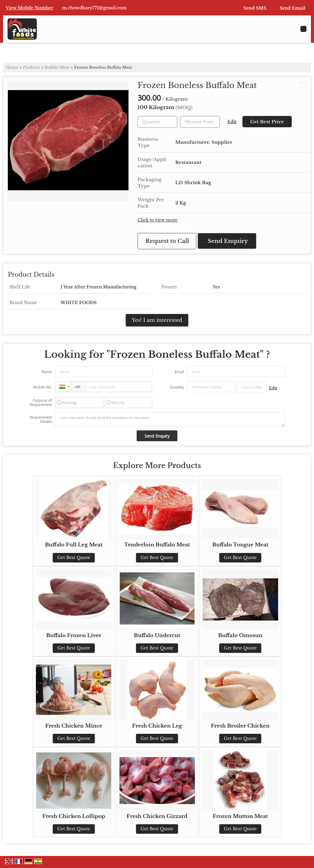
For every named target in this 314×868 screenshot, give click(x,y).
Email (179, 372)
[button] (30, 8)
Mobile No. (43, 387)
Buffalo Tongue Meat (240, 545)
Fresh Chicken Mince (74, 726)
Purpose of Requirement (41, 403)
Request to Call (167, 241)
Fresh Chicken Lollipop (74, 816)
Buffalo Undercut (157, 635)
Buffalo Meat (57, 67)
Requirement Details (41, 420)
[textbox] (200, 122)
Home (12, 67)
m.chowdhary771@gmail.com (94, 8)
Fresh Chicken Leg (157, 726)
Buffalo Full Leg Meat (74, 545)
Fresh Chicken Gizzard (157, 816)
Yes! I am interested (157, 320)
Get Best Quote (74, 558)
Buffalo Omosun (240, 635)
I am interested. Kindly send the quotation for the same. (170, 420)
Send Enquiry (228, 241)
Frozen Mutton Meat (240, 816)
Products (32, 67)
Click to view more (158, 220)
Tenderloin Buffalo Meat (157, 545)
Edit (232, 122)
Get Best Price (267, 122)
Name (47, 372)
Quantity (177, 387)
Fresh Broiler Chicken (240, 726)
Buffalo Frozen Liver (74, 635)
